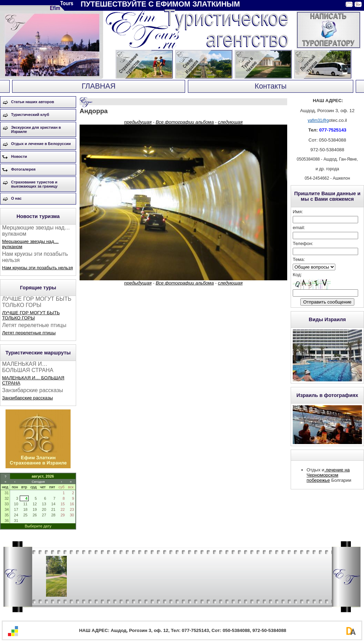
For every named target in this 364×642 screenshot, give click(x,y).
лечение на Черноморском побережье (328, 475)
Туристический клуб (30, 115)
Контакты (271, 86)
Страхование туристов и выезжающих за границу (34, 184)
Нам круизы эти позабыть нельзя (38, 268)
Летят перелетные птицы (29, 333)
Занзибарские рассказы (28, 398)
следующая (230, 122)
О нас (16, 198)
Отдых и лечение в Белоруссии (41, 144)
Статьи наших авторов (33, 102)
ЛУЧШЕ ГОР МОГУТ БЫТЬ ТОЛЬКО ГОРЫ (31, 315)
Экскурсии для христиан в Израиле (36, 129)
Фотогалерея (23, 169)
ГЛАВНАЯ (99, 86)
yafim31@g (318, 120)
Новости (19, 156)
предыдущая (138, 122)
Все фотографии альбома (185, 122)
